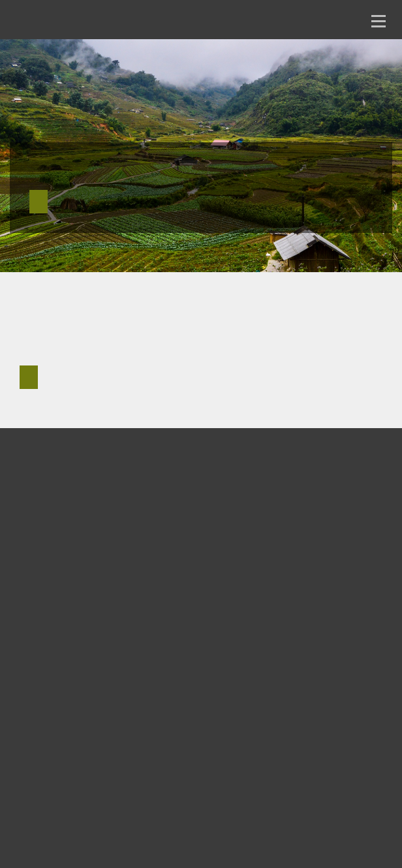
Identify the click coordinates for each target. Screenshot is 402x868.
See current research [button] (39, 202)
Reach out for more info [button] (29, 377)
